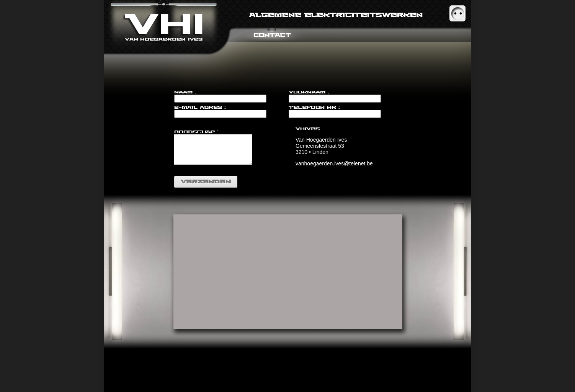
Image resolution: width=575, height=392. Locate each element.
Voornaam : (309, 92)
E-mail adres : (200, 107)
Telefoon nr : (314, 107)
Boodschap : (196, 132)
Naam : (185, 92)
